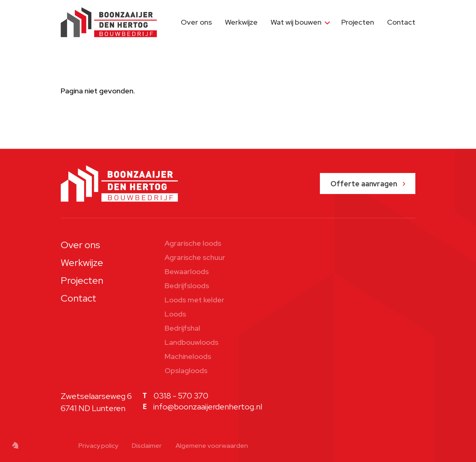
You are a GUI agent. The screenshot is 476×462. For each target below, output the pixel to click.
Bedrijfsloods (187, 286)
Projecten (358, 22)
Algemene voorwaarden (212, 446)
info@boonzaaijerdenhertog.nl (208, 407)
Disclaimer (147, 446)
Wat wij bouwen (296, 22)
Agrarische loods (193, 243)
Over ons (196, 22)
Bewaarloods (187, 271)
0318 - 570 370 (181, 396)
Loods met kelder (195, 300)
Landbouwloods (191, 342)
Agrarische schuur (195, 257)
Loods (175, 314)
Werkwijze (241, 22)
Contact (401, 22)
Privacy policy (98, 446)
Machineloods (188, 356)
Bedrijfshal (182, 328)
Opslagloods (186, 370)
